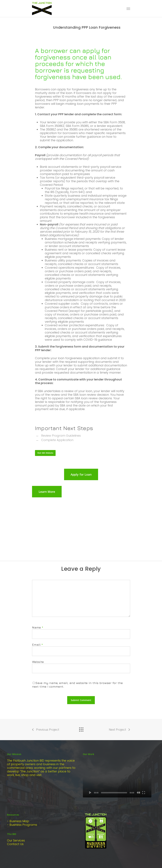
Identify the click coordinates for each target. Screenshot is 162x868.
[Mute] (138, 793)
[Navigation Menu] (128, 9)
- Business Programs (22, 825)
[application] (117, 778)
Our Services (16, 840)
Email (37, 645)
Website (38, 662)
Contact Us (15, 844)
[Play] (90, 793)
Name (38, 627)
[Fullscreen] (144, 793)
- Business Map (18, 821)
